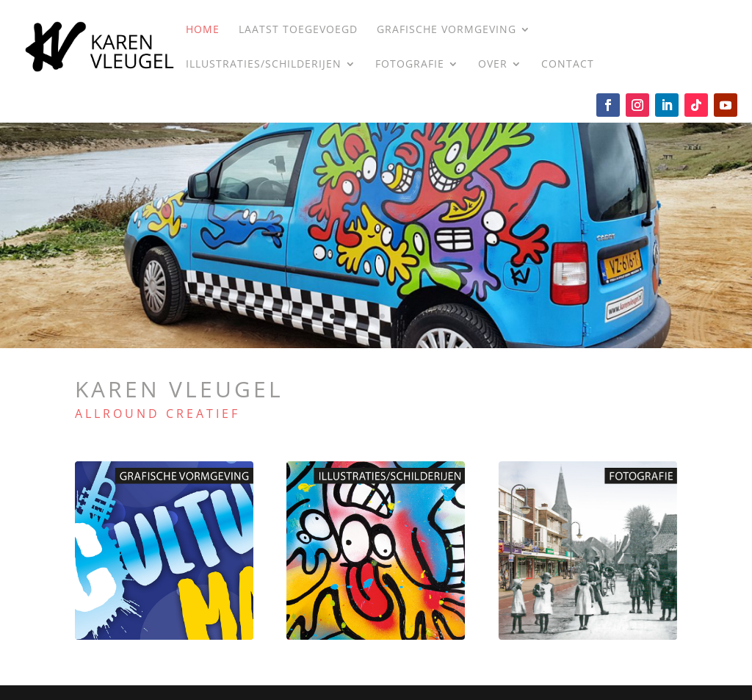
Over (493, 65)
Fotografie (410, 65)
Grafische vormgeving (446, 30)
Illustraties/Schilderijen (264, 65)
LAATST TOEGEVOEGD (298, 30)
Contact (568, 65)
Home (203, 30)
